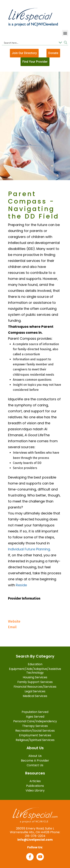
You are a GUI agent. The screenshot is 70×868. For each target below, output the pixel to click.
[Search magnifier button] (66, 42)
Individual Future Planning (29, 549)
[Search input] (30, 42)
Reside (21, 585)
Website (14, 621)
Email (12, 627)
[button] (65, 33)
